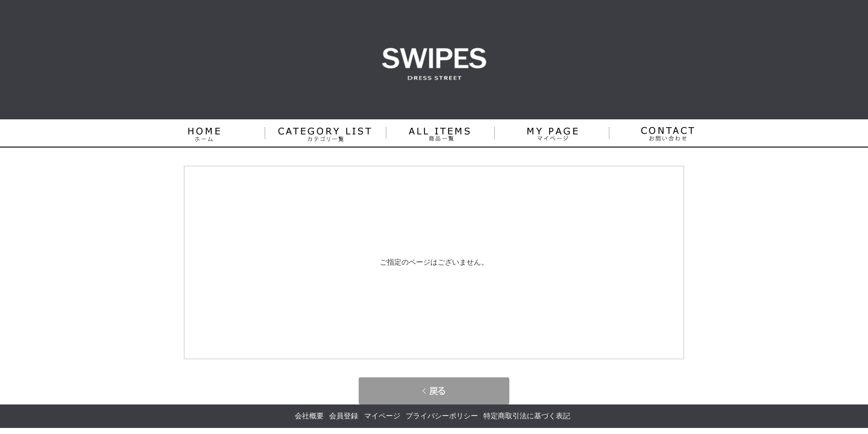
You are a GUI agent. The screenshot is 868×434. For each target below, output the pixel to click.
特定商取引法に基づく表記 (527, 416)
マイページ (382, 416)
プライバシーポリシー (442, 416)
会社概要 (309, 416)
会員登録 (344, 416)
